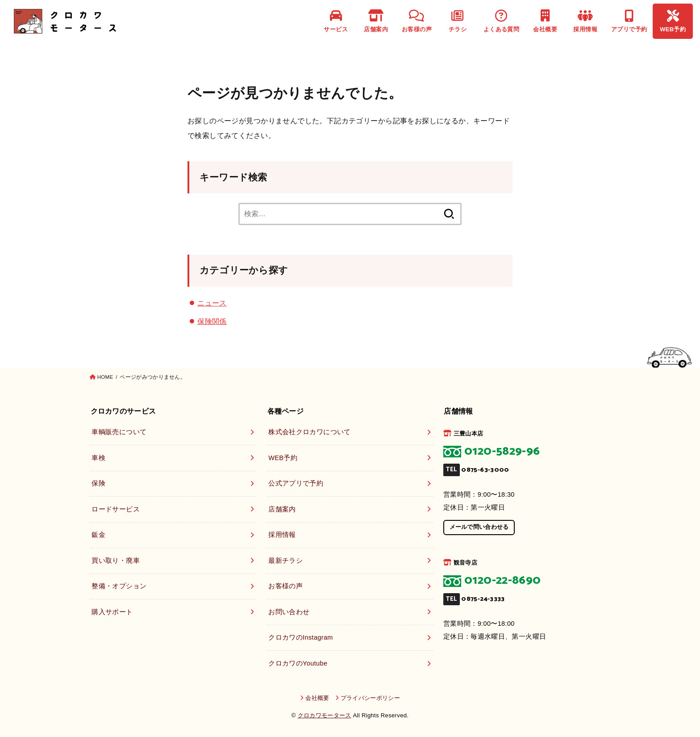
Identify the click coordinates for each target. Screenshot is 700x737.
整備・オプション (119, 586)
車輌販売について (119, 432)
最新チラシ (285, 561)
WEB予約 (673, 21)
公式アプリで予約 (296, 483)
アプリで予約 (629, 21)
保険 (98, 483)
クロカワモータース (325, 715)
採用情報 (585, 21)
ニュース (212, 303)
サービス (336, 21)
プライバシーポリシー (370, 698)
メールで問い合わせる (479, 527)
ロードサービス (116, 509)
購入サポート (112, 612)
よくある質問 (501, 21)
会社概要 (545, 21)
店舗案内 (376, 21)
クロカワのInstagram (301, 637)
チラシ (458, 21)
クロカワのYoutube (298, 663)
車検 (98, 458)
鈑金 (98, 535)
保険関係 (212, 321)
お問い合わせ (289, 612)
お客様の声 (417, 21)
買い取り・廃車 (116, 561)
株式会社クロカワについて (309, 432)
